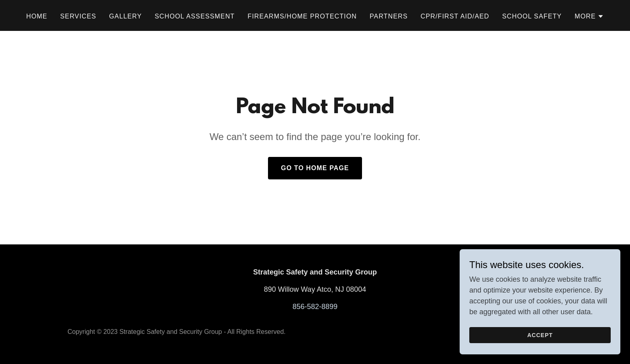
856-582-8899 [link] (315, 307)
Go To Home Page (315, 168)
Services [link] (78, 16)
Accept (540, 346)
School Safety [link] (532, 16)
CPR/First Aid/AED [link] (455, 16)
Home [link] (37, 16)
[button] (589, 16)
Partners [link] (389, 16)
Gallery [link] (126, 16)
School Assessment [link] (195, 16)
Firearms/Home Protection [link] (302, 16)
